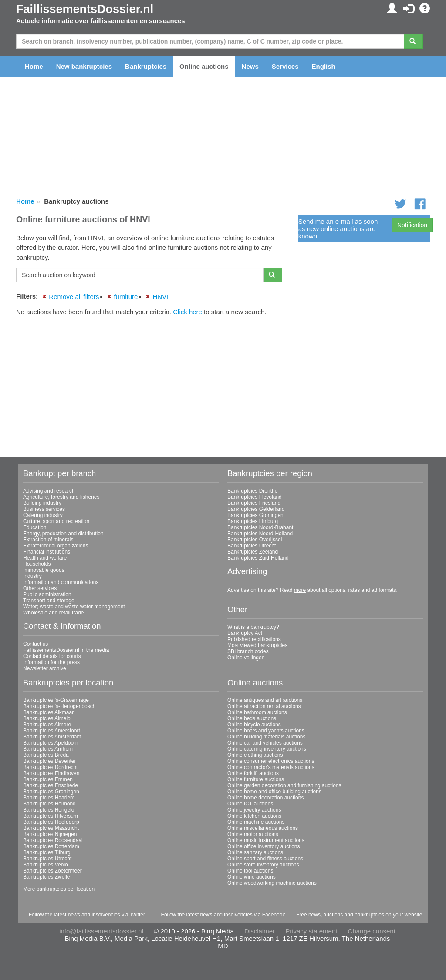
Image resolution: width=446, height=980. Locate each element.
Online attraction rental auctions (264, 706)
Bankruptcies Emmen (48, 779)
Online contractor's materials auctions (271, 767)
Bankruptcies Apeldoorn (51, 743)
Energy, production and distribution (63, 534)
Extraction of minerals (48, 540)
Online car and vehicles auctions (265, 743)
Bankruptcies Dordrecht (50, 767)
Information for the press (51, 662)
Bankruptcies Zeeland (253, 552)
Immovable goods (44, 570)
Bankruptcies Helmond (49, 804)
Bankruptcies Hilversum (51, 816)
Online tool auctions (250, 871)
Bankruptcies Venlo (46, 865)
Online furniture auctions (256, 779)
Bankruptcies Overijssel (255, 540)
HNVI (160, 297)
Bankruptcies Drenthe (252, 491)
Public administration (47, 594)
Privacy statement (311, 931)
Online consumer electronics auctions (271, 761)
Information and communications (61, 582)
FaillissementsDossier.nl (85, 9)
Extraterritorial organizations (56, 546)
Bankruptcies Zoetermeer (52, 871)
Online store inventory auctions (263, 865)
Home (34, 66)
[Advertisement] (153, 383)
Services (285, 66)
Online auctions (204, 66)
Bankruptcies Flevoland (255, 497)
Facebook (274, 915)
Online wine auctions (252, 877)
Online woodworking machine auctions (272, 883)
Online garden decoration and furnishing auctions (284, 785)
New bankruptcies (84, 66)
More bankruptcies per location (59, 889)
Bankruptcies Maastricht (51, 828)
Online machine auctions (256, 822)
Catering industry (43, 515)
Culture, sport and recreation (56, 521)
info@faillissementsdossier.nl (101, 931)
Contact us (35, 644)
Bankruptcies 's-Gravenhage (56, 700)
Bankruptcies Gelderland (256, 509)
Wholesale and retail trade (53, 613)
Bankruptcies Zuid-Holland (258, 558)
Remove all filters (74, 297)
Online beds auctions (252, 718)
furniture (126, 297)
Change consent (372, 931)
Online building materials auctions (266, 737)
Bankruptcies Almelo (47, 718)
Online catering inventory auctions (267, 749)
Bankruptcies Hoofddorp (51, 822)
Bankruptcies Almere (47, 725)
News (250, 66)
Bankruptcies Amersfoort (52, 731)
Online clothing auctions (255, 755)
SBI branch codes (248, 651)
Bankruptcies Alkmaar (48, 712)
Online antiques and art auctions (265, 700)
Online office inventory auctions (264, 846)
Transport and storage (49, 601)
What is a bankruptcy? (253, 627)
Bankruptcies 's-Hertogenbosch (59, 706)
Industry (32, 576)
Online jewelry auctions (254, 810)
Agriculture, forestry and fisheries (61, 497)
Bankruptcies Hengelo (49, 810)
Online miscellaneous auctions (263, 828)
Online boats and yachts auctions (266, 731)
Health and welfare (45, 558)
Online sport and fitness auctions (265, 859)
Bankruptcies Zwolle (46, 877)
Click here (188, 312)
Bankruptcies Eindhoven (51, 773)
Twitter (137, 915)
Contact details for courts (52, 656)
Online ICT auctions (250, 804)
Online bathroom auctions (257, 712)
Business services (44, 509)
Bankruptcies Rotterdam (51, 846)
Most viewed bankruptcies (257, 645)
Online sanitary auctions (255, 852)
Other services (40, 588)
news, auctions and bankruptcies (346, 915)
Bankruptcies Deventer (49, 761)
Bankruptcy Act (245, 633)
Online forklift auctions (253, 773)
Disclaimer (260, 931)
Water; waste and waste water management (74, 607)
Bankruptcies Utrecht (252, 546)
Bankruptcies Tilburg (47, 852)
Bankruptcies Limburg (253, 521)
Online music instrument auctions (266, 840)
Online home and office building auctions (274, 792)
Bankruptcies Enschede (51, 785)
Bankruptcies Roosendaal (53, 840)
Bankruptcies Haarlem (49, 798)
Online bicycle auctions (254, 725)
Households (37, 564)
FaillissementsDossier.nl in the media (66, 650)
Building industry (42, 503)
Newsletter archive (45, 668)
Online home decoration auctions (265, 798)
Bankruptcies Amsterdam (52, 737)
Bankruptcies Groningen (255, 515)
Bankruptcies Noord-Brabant (260, 527)
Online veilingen (246, 658)
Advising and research (49, 491)
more (300, 590)
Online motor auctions (253, 834)
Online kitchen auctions (254, 816)
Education (35, 527)
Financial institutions (47, 552)
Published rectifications (254, 639)
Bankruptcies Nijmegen (50, 834)
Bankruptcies (146, 66)
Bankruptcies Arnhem (48, 749)
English (324, 66)
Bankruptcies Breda (46, 755)
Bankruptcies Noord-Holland (260, 534)
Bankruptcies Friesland (254, 503)
